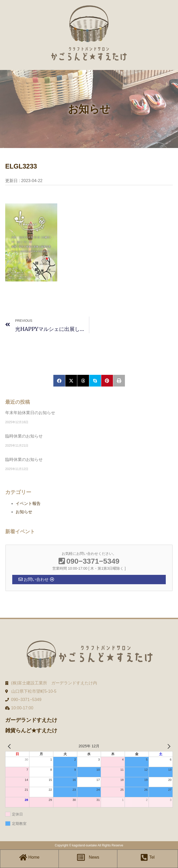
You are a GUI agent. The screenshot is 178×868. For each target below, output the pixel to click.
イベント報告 (28, 503)
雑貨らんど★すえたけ (31, 730)
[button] (59, 381)
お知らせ (24, 512)
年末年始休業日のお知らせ (30, 413)
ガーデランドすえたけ (31, 720)
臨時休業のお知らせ (24, 436)
